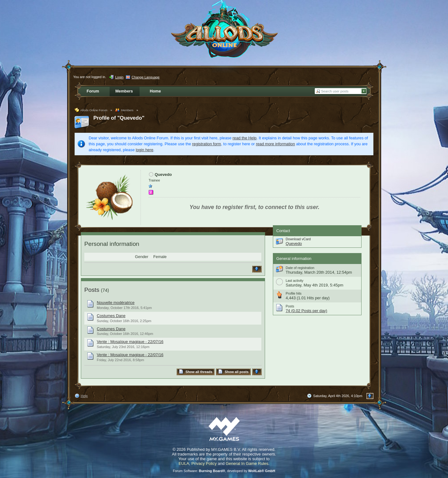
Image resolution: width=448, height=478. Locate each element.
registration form (207, 144)
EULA (184, 463)
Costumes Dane (111, 316)
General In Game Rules (247, 463)
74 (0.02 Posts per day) (306, 311)
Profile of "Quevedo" (119, 118)
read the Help (245, 138)
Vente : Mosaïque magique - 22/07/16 (130, 342)
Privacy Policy (204, 463)
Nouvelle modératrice (116, 303)
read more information (276, 144)
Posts (92, 290)
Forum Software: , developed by (224, 471)
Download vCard (298, 239)
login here (145, 150)
